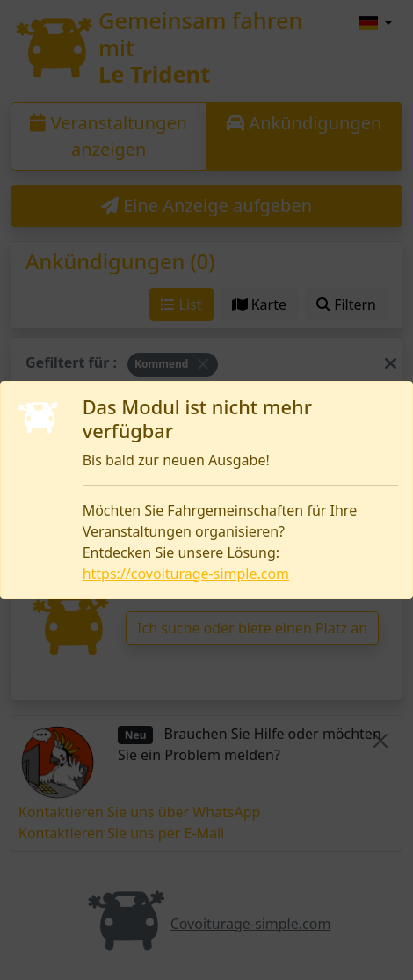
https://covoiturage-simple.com (186, 574)
